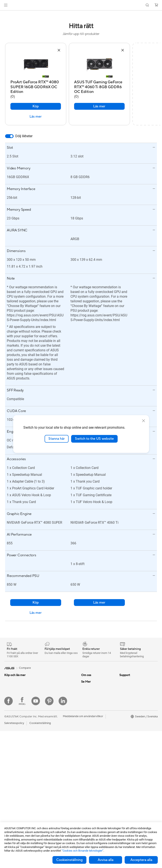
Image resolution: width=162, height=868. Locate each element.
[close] (144, 421)
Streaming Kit (50, 783)
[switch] (9, 132)
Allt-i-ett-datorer (15, 755)
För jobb (10, 716)
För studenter (13, 729)
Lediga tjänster (90, 703)
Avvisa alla (106, 860)
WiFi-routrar (50, 735)
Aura (122, 741)
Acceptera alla (141, 860)
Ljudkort (47, 696)
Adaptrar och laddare (55, 806)
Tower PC (10, 761)
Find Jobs (87, 728)
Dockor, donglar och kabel (58, 812)
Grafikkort (11, 819)
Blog (122, 748)
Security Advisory (92, 773)
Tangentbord (50, 764)
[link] (81, 5)
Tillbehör (10, 690)
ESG (122, 677)
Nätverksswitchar (53, 741)
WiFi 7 (46, 722)
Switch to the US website (94, 439)
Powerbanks (50, 819)
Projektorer (11, 793)
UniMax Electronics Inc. (96, 722)
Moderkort (11, 812)
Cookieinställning (69, 860)
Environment (127, 684)
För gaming (11, 710)
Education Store (130, 703)
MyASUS (87, 786)
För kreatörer (13, 722)
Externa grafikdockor (55, 709)
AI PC (123, 697)
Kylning (46, 684)
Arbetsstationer (14, 787)
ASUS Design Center (132, 709)
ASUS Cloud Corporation (97, 716)
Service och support (94, 741)
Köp (36, 102)
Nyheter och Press (93, 690)
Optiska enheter (52, 703)
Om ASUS (87, 677)
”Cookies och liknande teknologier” (82, 851)
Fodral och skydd (53, 800)
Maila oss (87, 748)
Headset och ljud (52, 777)
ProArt (124, 722)
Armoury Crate (129, 735)
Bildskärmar (12, 748)
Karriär (85, 684)
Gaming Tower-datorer (19, 767)
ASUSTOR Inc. (90, 696)
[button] (6, 5)
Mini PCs (10, 774)
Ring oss (86, 754)
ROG (123, 716)
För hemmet (12, 703)
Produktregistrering (94, 761)
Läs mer (36, 112)
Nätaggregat (50, 690)
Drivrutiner (88, 767)
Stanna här (57, 439)
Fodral (46, 677)
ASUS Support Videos (95, 780)
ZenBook (125, 729)
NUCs (8, 780)
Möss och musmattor (55, 771)
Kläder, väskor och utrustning (54, 792)
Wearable (10, 799)
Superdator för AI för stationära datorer (55, 750)
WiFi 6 (46, 729)
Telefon (9, 684)
